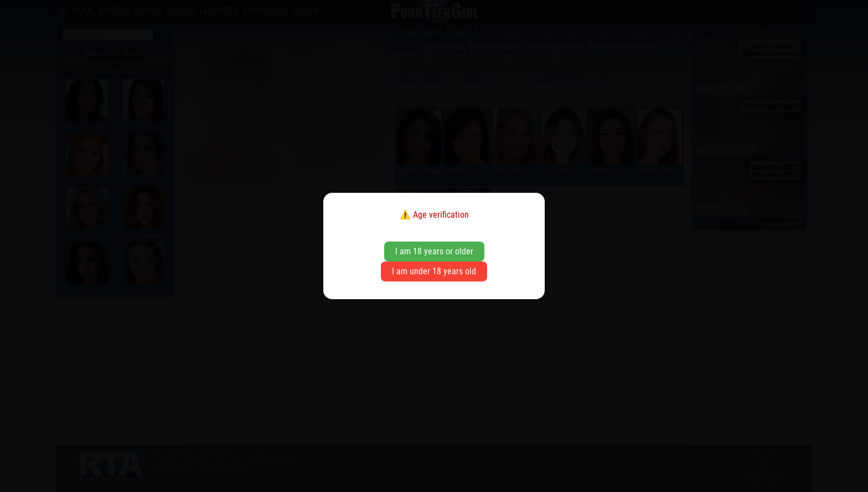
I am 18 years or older (434, 251)
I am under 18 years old (434, 271)
